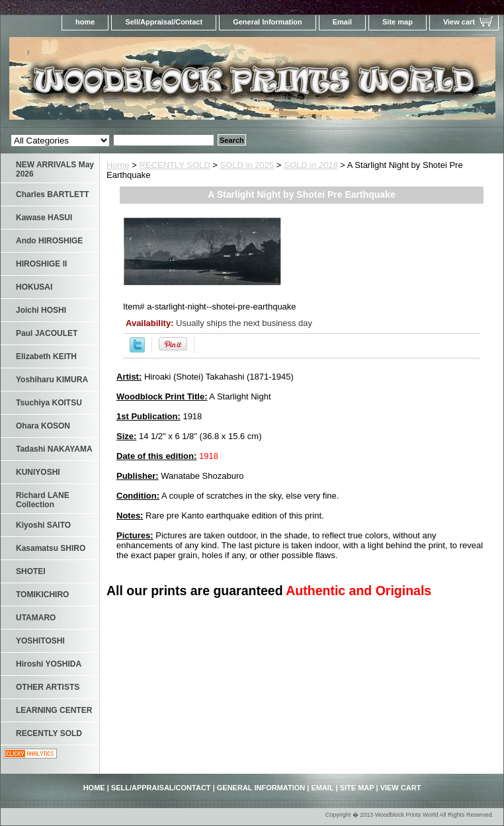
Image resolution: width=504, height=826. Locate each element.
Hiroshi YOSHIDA (49, 664)
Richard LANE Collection (43, 500)
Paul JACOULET (47, 333)
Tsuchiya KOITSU (49, 403)
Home (118, 165)
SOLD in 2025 (247, 165)
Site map (398, 22)
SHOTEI (31, 571)
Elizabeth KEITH (46, 356)
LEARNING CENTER (54, 710)
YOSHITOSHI (40, 641)
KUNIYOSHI (38, 472)
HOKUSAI (34, 287)
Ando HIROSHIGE (49, 241)
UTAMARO (36, 618)
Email (342, 22)
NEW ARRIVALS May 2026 (55, 169)
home (85, 22)
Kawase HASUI (44, 218)
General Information (268, 22)
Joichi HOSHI (41, 310)
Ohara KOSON (43, 426)
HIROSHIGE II (41, 264)
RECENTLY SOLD (175, 165)
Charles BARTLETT (53, 194)
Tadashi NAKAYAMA (54, 449)
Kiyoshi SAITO (43, 525)
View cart (459, 22)
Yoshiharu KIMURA (52, 380)
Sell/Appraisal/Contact (164, 22)
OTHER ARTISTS (48, 687)
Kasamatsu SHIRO (51, 548)
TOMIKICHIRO (42, 595)
